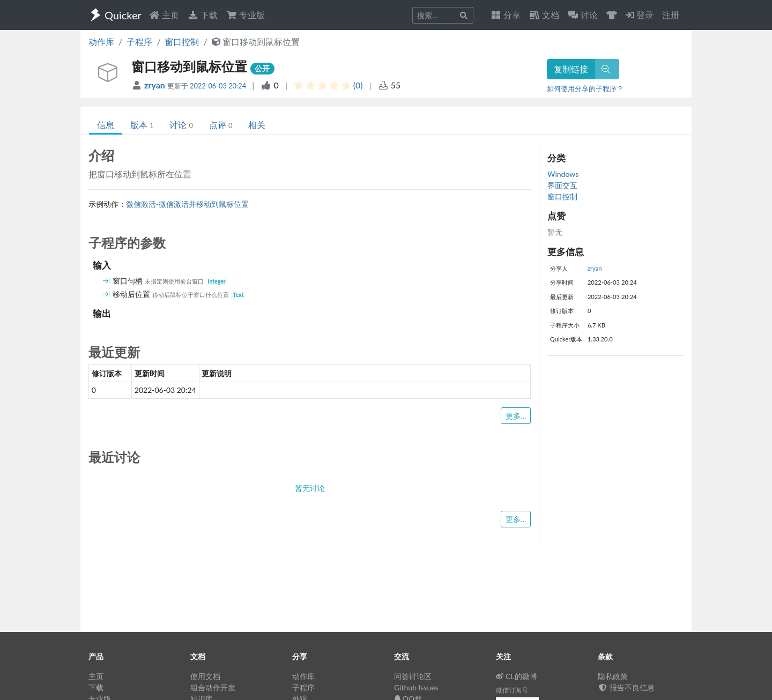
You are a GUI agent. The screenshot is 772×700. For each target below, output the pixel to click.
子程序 (139, 42)
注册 (671, 15)
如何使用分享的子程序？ (585, 88)
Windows (563, 174)
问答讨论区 (413, 676)
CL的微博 (517, 676)
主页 (164, 15)
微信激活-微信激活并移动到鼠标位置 (187, 204)
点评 (221, 125)
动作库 (101, 42)
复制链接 (571, 69)
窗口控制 (182, 42)
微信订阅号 (512, 690)
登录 (640, 15)
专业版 (246, 15)
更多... (516, 416)
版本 (142, 125)
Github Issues (416, 687)
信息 (106, 125)
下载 (203, 15)
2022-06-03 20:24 (218, 86)
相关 (257, 125)
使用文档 (205, 676)
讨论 (181, 125)
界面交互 (562, 185)
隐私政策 (613, 676)
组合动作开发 (213, 687)
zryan (156, 85)
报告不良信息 (626, 687)
